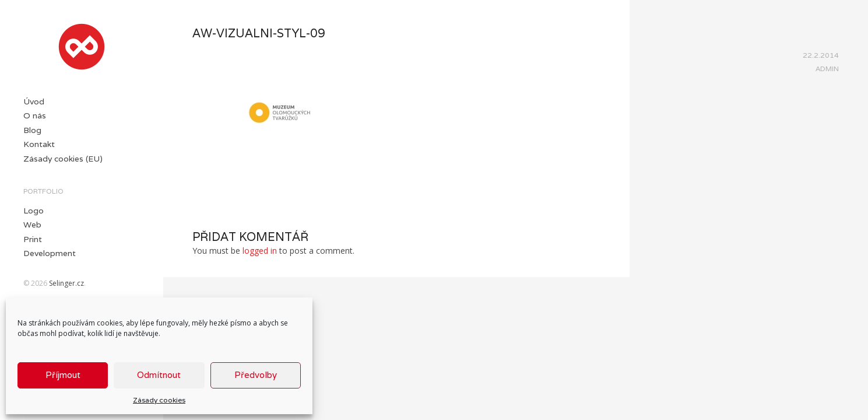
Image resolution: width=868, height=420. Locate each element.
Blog (32, 130)
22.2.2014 (821, 55)
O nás (35, 116)
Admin (827, 69)
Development (50, 253)
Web (32, 225)
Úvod (34, 101)
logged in (260, 251)
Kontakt (39, 144)
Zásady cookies (159, 400)
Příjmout (63, 375)
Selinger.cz (66, 283)
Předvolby (256, 375)
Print (33, 239)
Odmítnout (159, 375)
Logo (34, 211)
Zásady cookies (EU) (63, 159)
